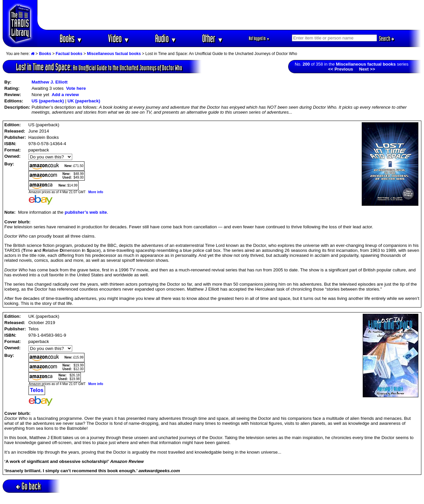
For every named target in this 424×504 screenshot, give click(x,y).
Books (71, 38)
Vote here (76, 88)
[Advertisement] (230, 15)
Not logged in (259, 38)
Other (213, 38)
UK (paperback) (84, 101)
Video (119, 38)
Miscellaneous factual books (114, 54)
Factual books (69, 54)
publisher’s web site (86, 212)
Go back (28, 486)
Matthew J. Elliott (50, 82)
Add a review (65, 95)
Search (387, 38)
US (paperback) (48, 101)
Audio (166, 38)
